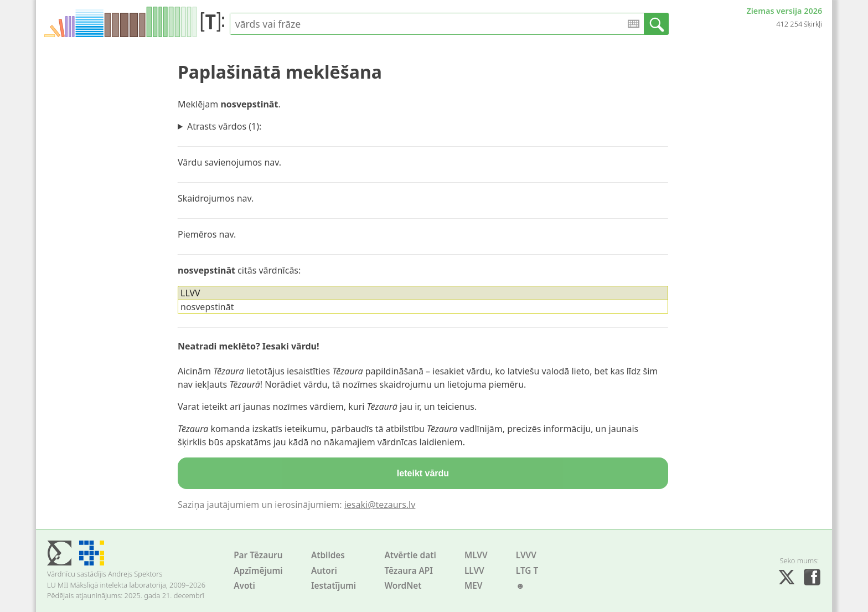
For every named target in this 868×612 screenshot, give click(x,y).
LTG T (527, 571)
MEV (474, 586)
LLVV (474, 571)
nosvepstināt (207, 307)
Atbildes (328, 555)
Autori (324, 571)
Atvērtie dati (410, 555)
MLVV (476, 555)
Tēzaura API (409, 571)
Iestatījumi (334, 586)
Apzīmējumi (258, 571)
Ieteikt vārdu (423, 473)
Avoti (244, 586)
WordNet (403, 586)
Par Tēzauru (258, 555)
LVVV (526, 555)
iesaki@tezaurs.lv (380, 505)
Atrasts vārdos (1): (224, 126)
